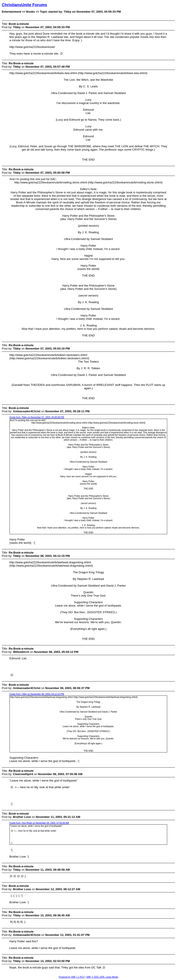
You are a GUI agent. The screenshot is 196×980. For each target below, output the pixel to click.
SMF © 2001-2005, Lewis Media (102, 977)
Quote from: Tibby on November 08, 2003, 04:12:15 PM (37, 694)
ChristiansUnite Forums (24, 5)
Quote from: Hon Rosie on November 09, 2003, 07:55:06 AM (39, 823)
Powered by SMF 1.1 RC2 (72, 977)
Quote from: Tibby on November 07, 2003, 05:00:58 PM (37, 417)
